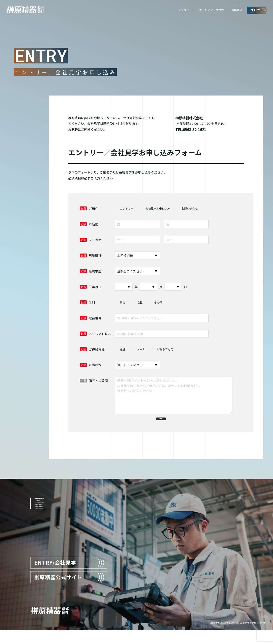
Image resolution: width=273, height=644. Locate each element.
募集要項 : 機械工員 (48, 535)
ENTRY (257, 10)
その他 (158, 302)
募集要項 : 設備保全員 (50, 542)
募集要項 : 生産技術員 (50, 549)
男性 (123, 302)
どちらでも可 (165, 349)
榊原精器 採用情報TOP (51, 514)
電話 (123, 349)
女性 (140, 302)
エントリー (127, 208)
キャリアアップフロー (213, 10)
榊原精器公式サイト (70, 591)
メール (141, 349)
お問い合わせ (190, 208)
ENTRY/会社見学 (70, 577)
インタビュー (186, 10)
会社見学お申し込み (158, 208)
